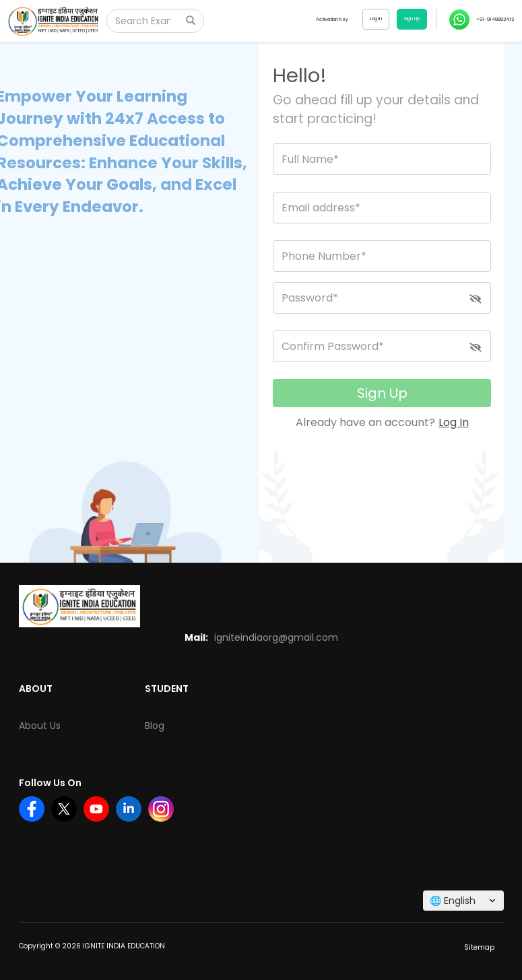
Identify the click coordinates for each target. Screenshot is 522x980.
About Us (40, 726)
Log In (454, 422)
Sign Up (382, 393)
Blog (155, 726)
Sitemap (479, 947)
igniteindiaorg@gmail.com (276, 637)
